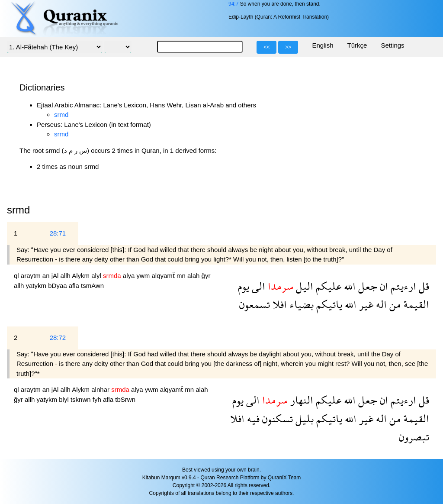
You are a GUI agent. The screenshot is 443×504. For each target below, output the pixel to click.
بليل (303, 418)
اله (380, 304)
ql (17, 276)
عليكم (327, 286)
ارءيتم (402, 286)
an (47, 276)
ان (383, 286)
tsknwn (82, 399)
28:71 (58, 233)
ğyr (206, 276)
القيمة (415, 304)
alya (130, 276)
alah (194, 276)
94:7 (233, 4)
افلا (278, 304)
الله (348, 286)
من (394, 304)
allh (66, 276)
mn (182, 276)
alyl (97, 276)
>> (288, 47)
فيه (252, 418)
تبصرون (414, 437)
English (323, 45)
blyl (65, 399)
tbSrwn (125, 399)
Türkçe (357, 45)
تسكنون (276, 418)
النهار (300, 400)
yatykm (37, 286)
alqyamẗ (164, 276)
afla (75, 286)
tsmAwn (92, 286)
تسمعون (255, 304)
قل (423, 286)
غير (365, 304)
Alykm (82, 276)
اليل (303, 286)
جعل (366, 286)
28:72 (58, 338)
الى (257, 286)
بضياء (300, 304)
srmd (61, 115)
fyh (98, 399)
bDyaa (58, 286)
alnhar (101, 389)
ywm (144, 276)
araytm (32, 276)
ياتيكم (328, 304)
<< (266, 47)
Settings (392, 45)
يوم (244, 286)
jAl (56, 276)
